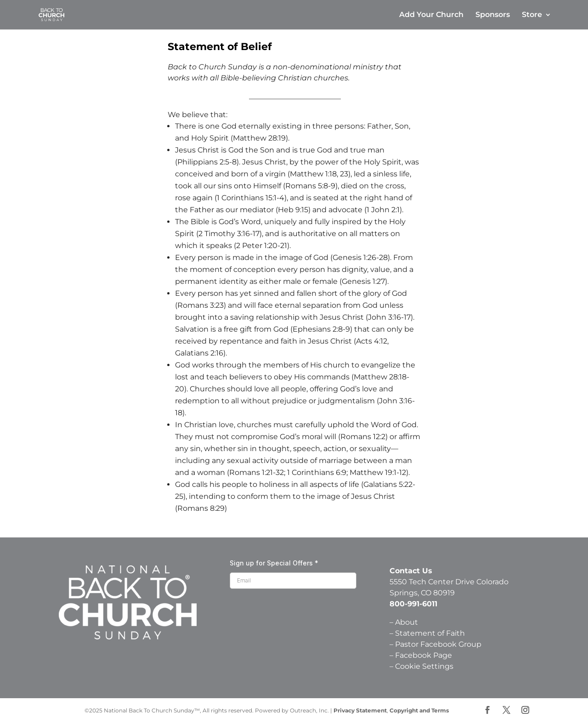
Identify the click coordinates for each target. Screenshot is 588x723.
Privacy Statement (360, 710)
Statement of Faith (431, 633)
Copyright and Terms (419, 710)
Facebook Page (424, 655)
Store (532, 15)
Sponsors (493, 15)
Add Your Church (431, 15)
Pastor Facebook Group (438, 644)
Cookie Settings (424, 666)
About (407, 622)
